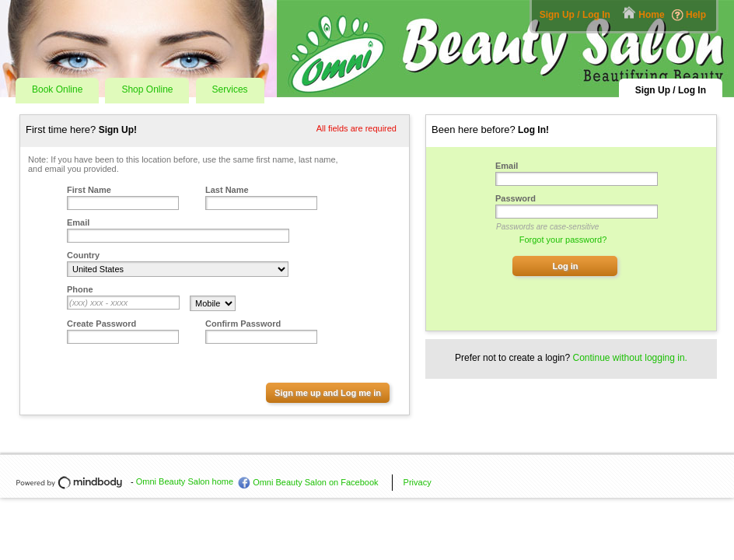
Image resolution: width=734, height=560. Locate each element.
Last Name (227, 190)
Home (651, 15)
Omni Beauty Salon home (185, 481)
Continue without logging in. (630, 358)
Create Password (101, 324)
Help (696, 15)
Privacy (418, 482)
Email (78, 222)
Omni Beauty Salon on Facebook (315, 482)
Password (516, 198)
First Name (89, 190)
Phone (80, 289)
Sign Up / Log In (575, 15)
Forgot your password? (563, 240)
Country (83, 255)
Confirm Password (243, 324)
